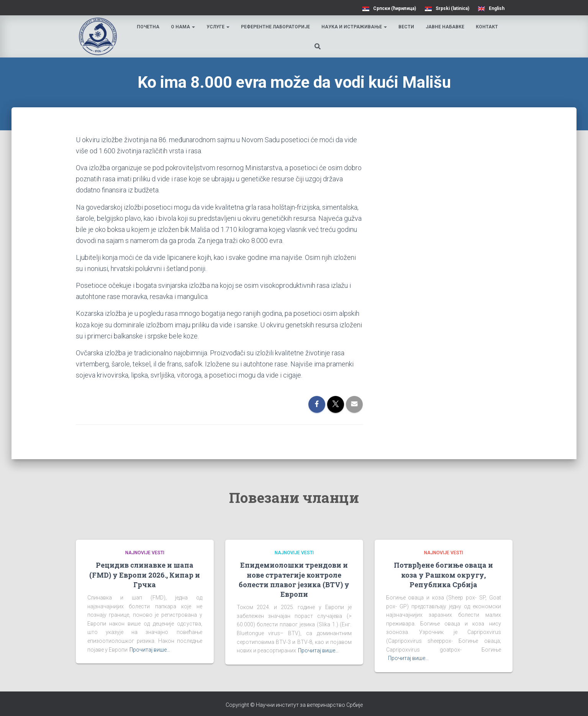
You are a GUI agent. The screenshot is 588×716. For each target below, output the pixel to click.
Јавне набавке (446, 27)
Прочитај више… (150, 650)
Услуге (219, 27)
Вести (407, 27)
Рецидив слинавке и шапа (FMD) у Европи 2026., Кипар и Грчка (145, 575)
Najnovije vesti (145, 553)
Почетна (149, 27)
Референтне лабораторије (277, 27)
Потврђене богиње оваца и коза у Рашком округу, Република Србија (443, 575)
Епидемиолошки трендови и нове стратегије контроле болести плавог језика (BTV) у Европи (294, 580)
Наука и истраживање (355, 27)
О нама (184, 27)
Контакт (488, 27)
